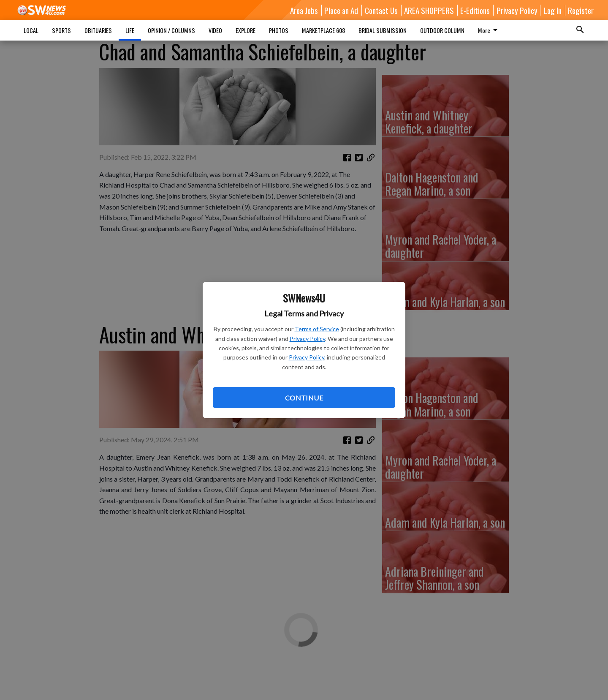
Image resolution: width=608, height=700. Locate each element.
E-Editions (475, 10)
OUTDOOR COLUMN (442, 30)
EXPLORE (246, 30)
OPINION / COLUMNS (171, 30)
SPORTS (61, 30)
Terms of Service (317, 329)
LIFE (130, 30)
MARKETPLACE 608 (323, 30)
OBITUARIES (98, 30)
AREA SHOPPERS (429, 10)
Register (581, 10)
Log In (553, 10)
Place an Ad (341, 10)
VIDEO (215, 30)
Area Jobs (304, 10)
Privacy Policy (307, 339)
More (489, 30)
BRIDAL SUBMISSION (383, 30)
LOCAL (31, 30)
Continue (304, 398)
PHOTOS (279, 30)
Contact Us (381, 10)
